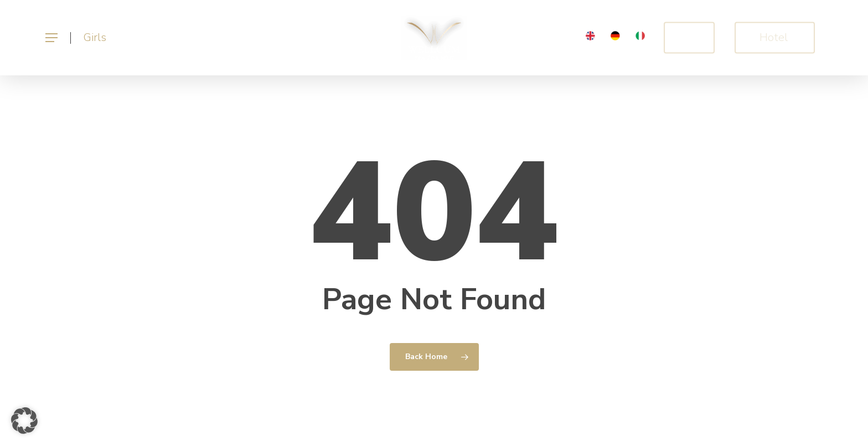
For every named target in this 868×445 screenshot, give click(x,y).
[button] (51, 38)
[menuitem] (590, 38)
